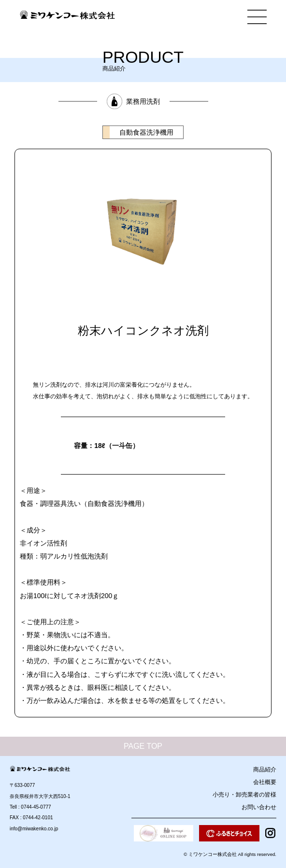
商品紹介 (265, 770)
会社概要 (265, 782)
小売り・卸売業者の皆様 (244, 795)
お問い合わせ (259, 807)
